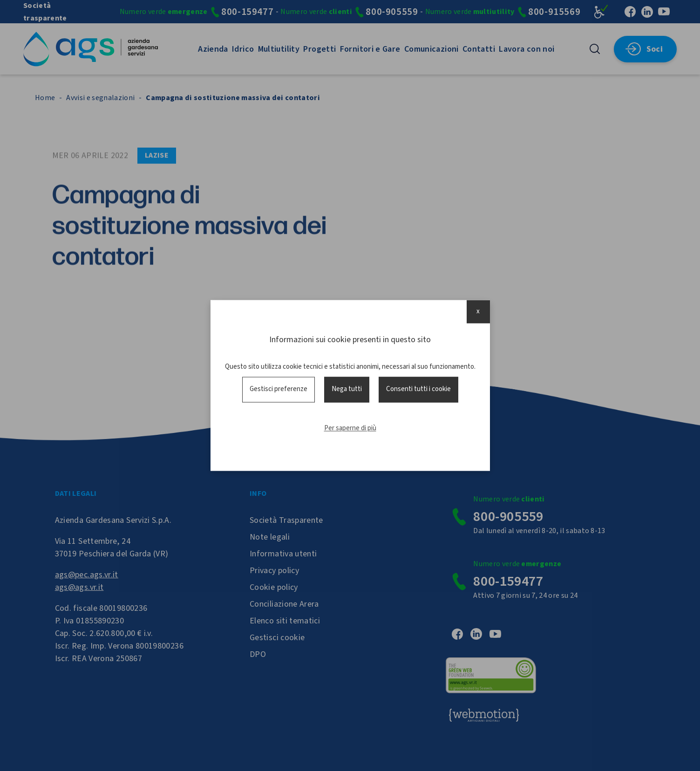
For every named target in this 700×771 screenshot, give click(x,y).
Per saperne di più (350, 428)
